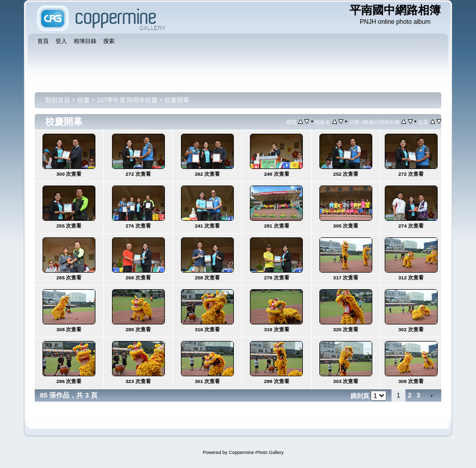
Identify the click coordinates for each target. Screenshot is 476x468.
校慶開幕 (177, 100)
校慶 (83, 100)
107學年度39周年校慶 (127, 100)
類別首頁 (58, 100)
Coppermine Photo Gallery (256, 452)
